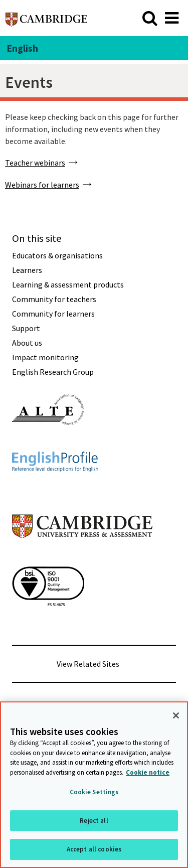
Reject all (94, 821)
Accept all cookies (94, 849)
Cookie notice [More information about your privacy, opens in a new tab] (148, 772)
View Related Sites (88, 664)
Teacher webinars (35, 163)
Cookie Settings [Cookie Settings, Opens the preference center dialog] (94, 792)
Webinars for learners (42, 185)
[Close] (176, 715)
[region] (94, 785)
